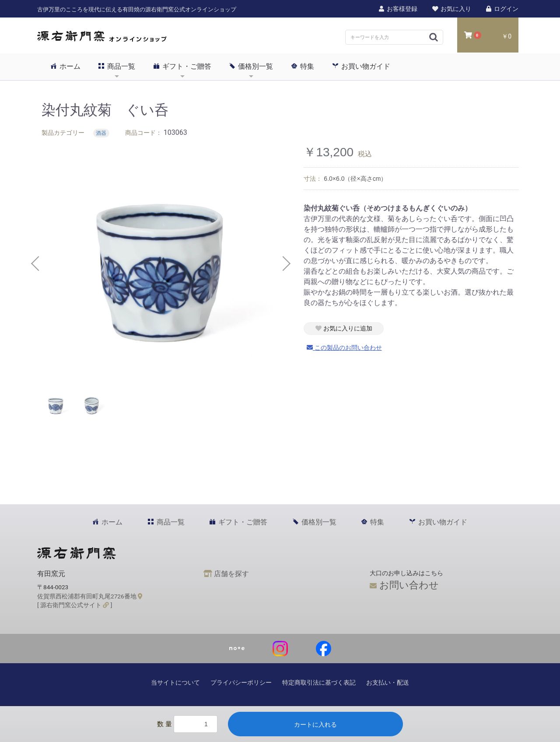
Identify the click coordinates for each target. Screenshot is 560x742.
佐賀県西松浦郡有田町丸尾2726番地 (90, 596)
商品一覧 (117, 66)
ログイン (502, 9)
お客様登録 (398, 9)
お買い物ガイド (361, 66)
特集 (303, 66)
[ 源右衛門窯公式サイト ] (75, 605)
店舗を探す (226, 574)
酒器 (101, 133)
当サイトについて (175, 682)
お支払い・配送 (388, 682)
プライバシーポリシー (241, 682)
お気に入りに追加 (344, 328)
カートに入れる (315, 724)
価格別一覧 (251, 66)
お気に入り (451, 9)
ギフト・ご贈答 (182, 66)
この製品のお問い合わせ (344, 348)
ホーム (66, 66)
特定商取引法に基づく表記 (319, 682)
